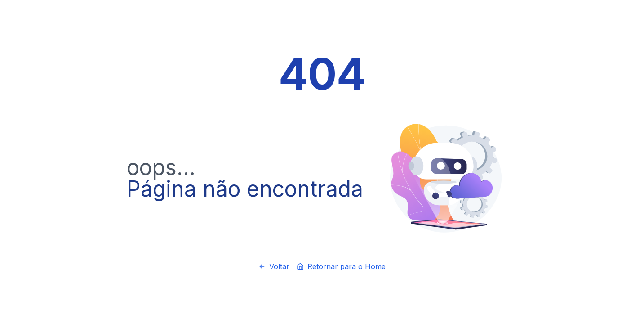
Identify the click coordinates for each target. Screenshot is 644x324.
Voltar (274, 266)
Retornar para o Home (341, 266)
